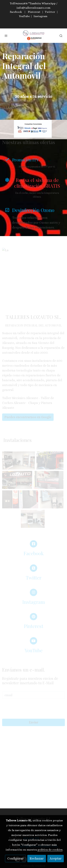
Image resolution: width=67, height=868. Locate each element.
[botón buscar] (61, 36)
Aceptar (56, 858)
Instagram (40, 16)
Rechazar (37, 858)
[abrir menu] (6, 36)
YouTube (24, 16)
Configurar (15, 858)
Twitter (50, 12)
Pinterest (34, 12)
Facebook (16, 12)
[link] (34, 36)
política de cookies (50, 850)
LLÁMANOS (13, 108)
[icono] (7, 159)
